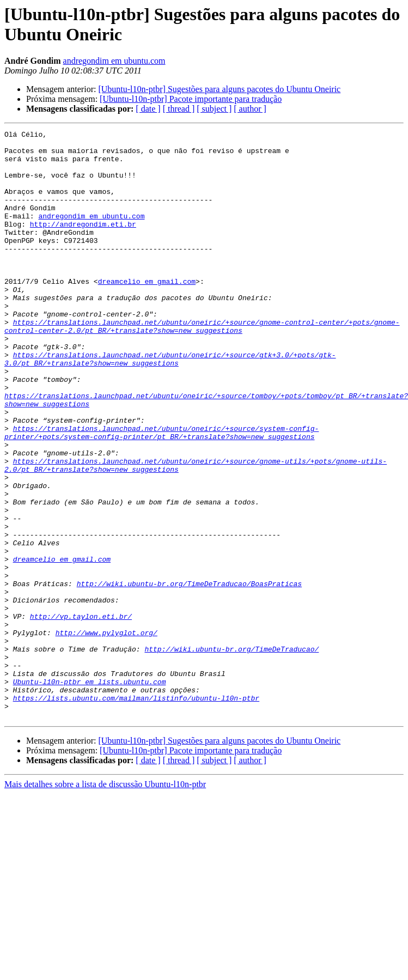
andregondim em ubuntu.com (114, 61)
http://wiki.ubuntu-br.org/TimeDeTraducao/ (232, 753)
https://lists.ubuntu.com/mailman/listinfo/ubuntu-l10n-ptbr (136, 812)
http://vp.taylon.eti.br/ (81, 714)
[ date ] (148, 109)
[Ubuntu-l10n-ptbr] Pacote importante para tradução (191, 99)
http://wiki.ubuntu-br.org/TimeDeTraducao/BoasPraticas (189, 675)
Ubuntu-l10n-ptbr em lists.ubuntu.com (90, 793)
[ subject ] (214, 109)
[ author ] (250, 109)
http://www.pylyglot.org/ (106, 734)
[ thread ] (179, 109)
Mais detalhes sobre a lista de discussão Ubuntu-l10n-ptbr (105, 902)
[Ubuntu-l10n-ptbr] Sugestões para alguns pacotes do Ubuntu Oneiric (219, 89)
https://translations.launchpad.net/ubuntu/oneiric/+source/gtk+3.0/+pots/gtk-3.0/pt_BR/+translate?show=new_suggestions (170, 405)
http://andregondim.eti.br (83, 244)
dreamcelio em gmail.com (147, 312)
